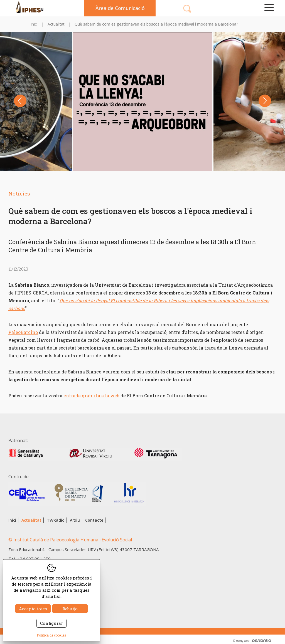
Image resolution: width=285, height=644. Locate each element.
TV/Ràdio (56, 520)
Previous (20, 101)
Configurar (51, 623)
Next (265, 101)
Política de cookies (51, 635)
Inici (34, 24)
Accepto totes (33, 609)
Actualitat (56, 24)
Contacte (94, 520)
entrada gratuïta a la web (91, 396)
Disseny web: (252, 641)
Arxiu (75, 520)
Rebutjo (70, 609)
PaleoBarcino (23, 332)
